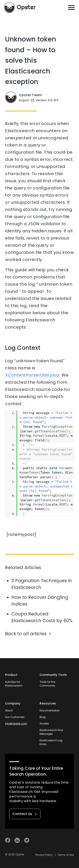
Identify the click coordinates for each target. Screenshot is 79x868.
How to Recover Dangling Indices (40, 601)
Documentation (50, 710)
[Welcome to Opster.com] (60, 840)
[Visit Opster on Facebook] (8, 840)
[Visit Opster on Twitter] (27, 840)
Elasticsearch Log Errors (51, 742)
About (9, 710)
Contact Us (25, 814)
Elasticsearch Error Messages (51, 732)
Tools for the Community (47, 684)
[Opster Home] (20, 8)
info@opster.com (16, 724)
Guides (44, 724)
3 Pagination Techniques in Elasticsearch (42, 584)
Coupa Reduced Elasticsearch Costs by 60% (42, 617)
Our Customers (15, 717)
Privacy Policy (44, 855)
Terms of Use (66, 855)
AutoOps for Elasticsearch (14, 684)
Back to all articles (26, 634)
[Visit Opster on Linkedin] (17, 840)
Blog (43, 717)
